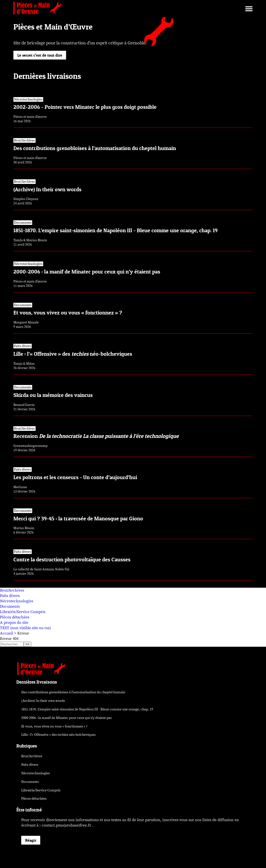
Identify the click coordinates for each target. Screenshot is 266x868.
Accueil (7, 633)
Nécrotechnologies (17, 601)
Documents (10, 606)
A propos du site (14, 623)
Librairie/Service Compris (23, 612)
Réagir (31, 840)
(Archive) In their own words (43, 701)
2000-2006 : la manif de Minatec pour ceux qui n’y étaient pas (66, 718)
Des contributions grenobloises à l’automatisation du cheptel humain (73, 692)
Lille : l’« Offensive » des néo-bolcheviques (58, 735)
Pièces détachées (15, 617)
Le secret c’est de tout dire (40, 55)
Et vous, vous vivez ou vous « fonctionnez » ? (54, 726)
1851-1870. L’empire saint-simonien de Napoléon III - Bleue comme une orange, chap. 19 (87, 709)
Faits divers (10, 596)
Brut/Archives (12, 590)
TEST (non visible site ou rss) (25, 628)
